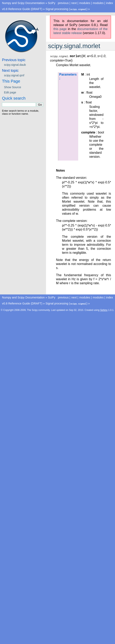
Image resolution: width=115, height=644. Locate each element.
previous (63, 3)
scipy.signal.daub (15, 65)
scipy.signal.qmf (14, 75)
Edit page (10, 92)
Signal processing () (66, 9)
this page (60, 29)
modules (98, 3)
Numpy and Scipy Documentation (23, 3)
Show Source (13, 87)
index (110, 3)
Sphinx (104, 310)
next (74, 3)
